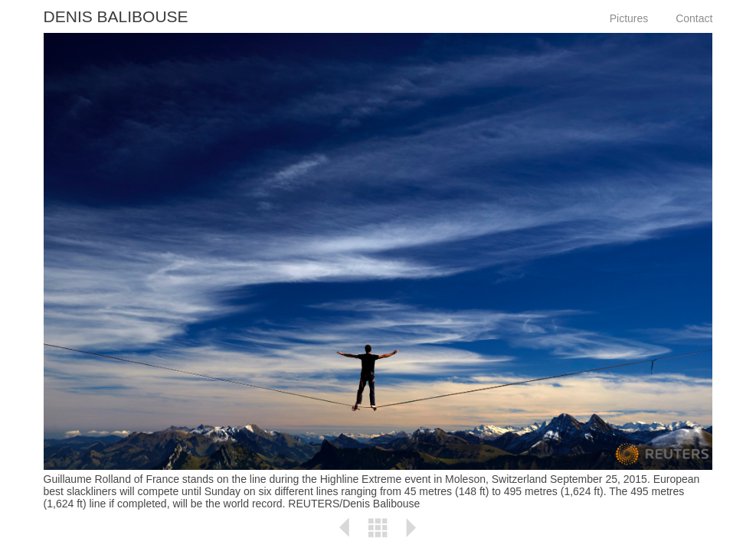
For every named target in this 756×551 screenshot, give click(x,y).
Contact (694, 18)
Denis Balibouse (116, 16)
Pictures (629, 18)
